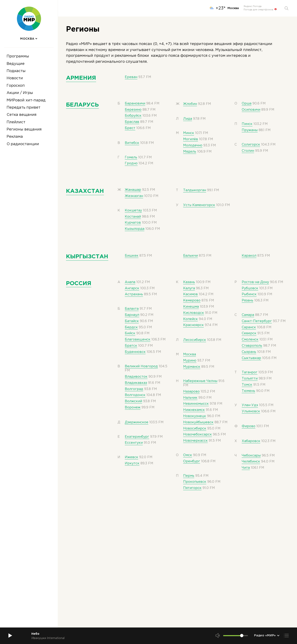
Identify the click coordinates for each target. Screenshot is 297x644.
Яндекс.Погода (253, 6)
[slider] (242, 636)
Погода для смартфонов (260, 10)
